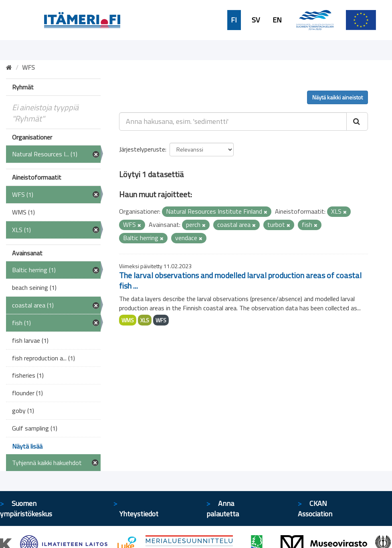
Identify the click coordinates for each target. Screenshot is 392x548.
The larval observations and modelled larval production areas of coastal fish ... (240, 280)
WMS (128, 320)
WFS (161, 320)
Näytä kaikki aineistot (337, 97)
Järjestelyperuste (142, 149)
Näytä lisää (27, 446)
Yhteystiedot (139, 514)
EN (277, 20)
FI (234, 20)
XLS (145, 320)
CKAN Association (315, 509)
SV (256, 20)
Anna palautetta (223, 509)
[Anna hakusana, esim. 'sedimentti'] (233, 121)
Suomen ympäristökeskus (26, 509)
